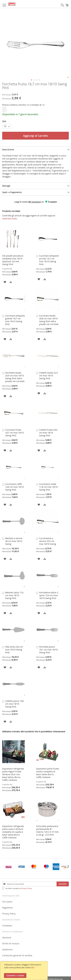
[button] (8, 44)
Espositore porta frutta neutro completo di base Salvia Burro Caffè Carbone (47, 773)
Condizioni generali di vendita (17, 955)
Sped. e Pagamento (12, 192)
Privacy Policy (27, 888)
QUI (33, 967)
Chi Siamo (7, 902)
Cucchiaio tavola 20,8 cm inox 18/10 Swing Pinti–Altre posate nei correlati (49, 320)
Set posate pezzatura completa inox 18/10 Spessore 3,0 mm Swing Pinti (13, 260)
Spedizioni (7, 949)
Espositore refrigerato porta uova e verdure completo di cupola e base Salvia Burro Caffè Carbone (13, 832)
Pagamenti (8, 908)
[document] (24, 971)
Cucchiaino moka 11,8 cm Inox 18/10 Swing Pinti (48, 487)
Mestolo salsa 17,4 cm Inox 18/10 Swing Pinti (14, 595)
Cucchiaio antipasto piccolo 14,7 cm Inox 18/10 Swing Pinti (49, 260)
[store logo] (12, 4)
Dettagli (6, 186)
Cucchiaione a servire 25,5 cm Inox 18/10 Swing (48, 541)
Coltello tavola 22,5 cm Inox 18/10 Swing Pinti (48, 376)
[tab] (35, 149)
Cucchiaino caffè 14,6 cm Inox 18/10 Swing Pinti (14, 487)
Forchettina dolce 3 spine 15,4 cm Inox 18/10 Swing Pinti (49, 595)
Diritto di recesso (11, 943)
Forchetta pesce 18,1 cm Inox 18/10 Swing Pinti (48, 650)
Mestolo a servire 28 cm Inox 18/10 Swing (14, 541)
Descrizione (8, 149)
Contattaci (7, 926)
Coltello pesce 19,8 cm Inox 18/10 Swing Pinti (14, 704)
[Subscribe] (63, 884)
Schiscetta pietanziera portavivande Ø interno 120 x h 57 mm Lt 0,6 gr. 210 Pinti (47, 830)
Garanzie (7, 937)
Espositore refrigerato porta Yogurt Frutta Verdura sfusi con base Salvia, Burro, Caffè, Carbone (13, 774)
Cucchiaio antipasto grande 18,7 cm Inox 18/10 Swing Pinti (15, 320)
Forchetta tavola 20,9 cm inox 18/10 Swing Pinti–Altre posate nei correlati (15, 377)
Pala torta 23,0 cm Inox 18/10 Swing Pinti (14, 650)
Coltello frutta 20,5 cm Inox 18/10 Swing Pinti (48, 433)
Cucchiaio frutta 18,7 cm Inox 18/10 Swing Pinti (14, 433)
